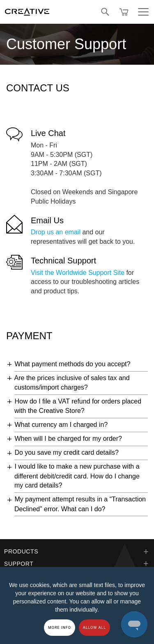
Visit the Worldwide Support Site (78, 273)
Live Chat (48, 133)
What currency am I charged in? (61, 425)
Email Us (47, 220)
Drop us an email (56, 232)
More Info (60, 628)
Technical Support (63, 261)
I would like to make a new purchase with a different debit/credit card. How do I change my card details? (77, 476)
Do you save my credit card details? (66, 452)
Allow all (94, 628)
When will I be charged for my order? (68, 439)
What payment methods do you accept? (72, 364)
